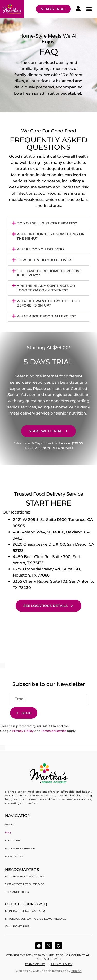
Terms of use (35, 964)
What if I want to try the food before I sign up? (48, 303)
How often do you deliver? (45, 260)
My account (14, 856)
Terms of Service (54, 731)
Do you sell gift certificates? (47, 223)
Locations (13, 840)
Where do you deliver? (41, 249)
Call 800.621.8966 (17, 926)
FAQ (8, 833)
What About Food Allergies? (46, 316)
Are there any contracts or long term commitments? (46, 288)
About (10, 825)
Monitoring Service (20, 848)
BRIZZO (76, 971)
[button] (89, 9)
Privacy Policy (23, 731)
